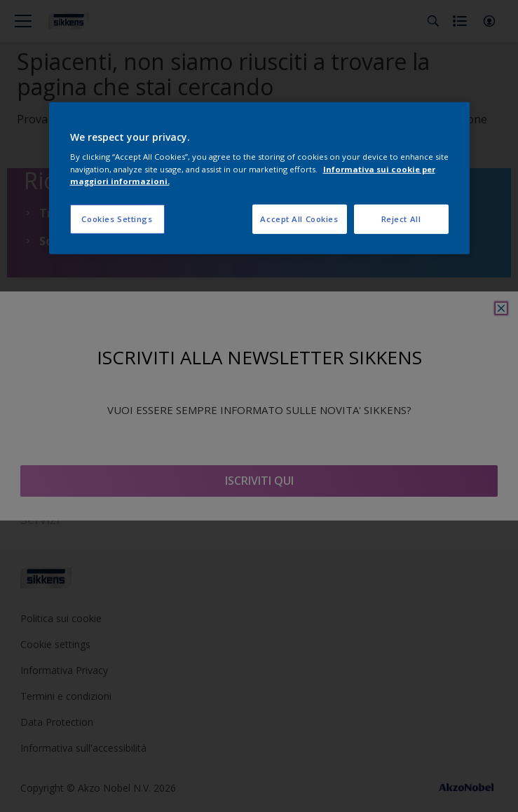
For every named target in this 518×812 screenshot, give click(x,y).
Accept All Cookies (299, 218)
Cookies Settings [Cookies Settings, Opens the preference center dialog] (117, 218)
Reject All (401, 218)
